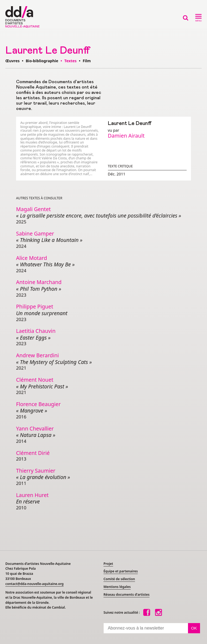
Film (87, 61)
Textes (70, 61)
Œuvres (12, 61)
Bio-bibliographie (42, 61)
